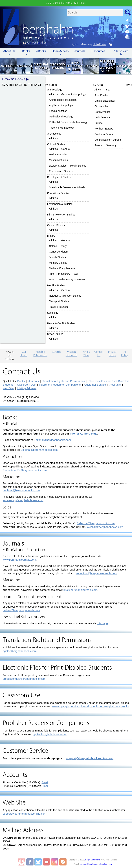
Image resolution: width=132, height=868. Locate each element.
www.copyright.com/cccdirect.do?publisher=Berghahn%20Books (90, 706)
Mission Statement (71, 354)
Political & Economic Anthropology (68, 122)
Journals (80, 51)
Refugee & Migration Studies (107, 66)
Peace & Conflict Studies (61, 323)
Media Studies (78, 166)
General (66, 149)
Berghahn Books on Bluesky (38, 862)
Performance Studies (61, 171)
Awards (57, 352)
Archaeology (25, 66)
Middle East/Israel (104, 101)
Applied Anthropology (61, 105)
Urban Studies (55, 334)
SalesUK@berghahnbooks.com (96, 523)
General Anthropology (73, 94)
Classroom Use (26, 385)
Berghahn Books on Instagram (55, 862)
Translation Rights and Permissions (64, 381)
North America (103, 112)
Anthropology (8, 66)
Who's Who (86, 354)
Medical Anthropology (61, 117)
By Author (8, 85)
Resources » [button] (98, 53)
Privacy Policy (112, 354)
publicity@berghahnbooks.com (21, 490)
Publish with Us (120, 53)
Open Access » (60, 53)
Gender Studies (56, 225)
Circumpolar (101, 106)
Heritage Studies (58, 154)
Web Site (8, 388)
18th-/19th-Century (60, 274)
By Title (29, 85)
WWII (52, 280)
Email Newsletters (21, 862)
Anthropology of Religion (63, 100)
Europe (99, 123)
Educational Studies (58, 193)
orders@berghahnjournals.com (21, 610)
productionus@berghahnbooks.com (24, 679)
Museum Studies (58, 160)
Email (45, 782)
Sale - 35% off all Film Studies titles (66, 3)
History (91, 66)
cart (111, 45)
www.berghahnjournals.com (19, 560)
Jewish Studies (57, 257)
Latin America (102, 117)
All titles (53, 94)
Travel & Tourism (58, 307)
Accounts (115, 385)
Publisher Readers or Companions (60, 385)
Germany (111, 145)
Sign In (75, 45)
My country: (93, 45)
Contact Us (99, 354)
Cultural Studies (41, 66)
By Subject (51, 85)
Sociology (124, 66)
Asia (107, 90)
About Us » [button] (9, 53)
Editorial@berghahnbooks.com (52, 440)
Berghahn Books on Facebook (30, 862)
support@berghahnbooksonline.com (90, 758)
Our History (24, 354)
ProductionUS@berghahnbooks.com (25, 470)
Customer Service (95, 385)
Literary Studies (58, 166)
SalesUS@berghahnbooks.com (104, 527)
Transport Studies (59, 301)
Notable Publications (40, 354)
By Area (98, 85)
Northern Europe (104, 129)
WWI (76, 274)
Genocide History (59, 252)
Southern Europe (104, 134)
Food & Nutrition (58, 111)
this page (102, 623)
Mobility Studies (56, 285)
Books (21, 381)
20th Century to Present (72, 280)
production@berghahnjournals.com (96, 573)
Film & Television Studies (74, 66)
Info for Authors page (84, 434)
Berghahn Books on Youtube (47, 862)
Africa (98, 90)
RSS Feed (63, 862)
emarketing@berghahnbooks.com (23, 500)
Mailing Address (27, 388)
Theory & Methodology (62, 128)
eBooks (41, 51)
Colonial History (58, 246)
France (98, 145)
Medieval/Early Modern (62, 268)
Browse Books (14, 79)
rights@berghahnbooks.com (20, 651)
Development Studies (59, 177)
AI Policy (125, 354)
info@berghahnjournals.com (80, 590)
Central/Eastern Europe (108, 140)
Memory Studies (58, 263)
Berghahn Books (92, 860)
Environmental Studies (58, 66)
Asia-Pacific (101, 95)
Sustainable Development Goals (67, 187)
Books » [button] (26, 53)
